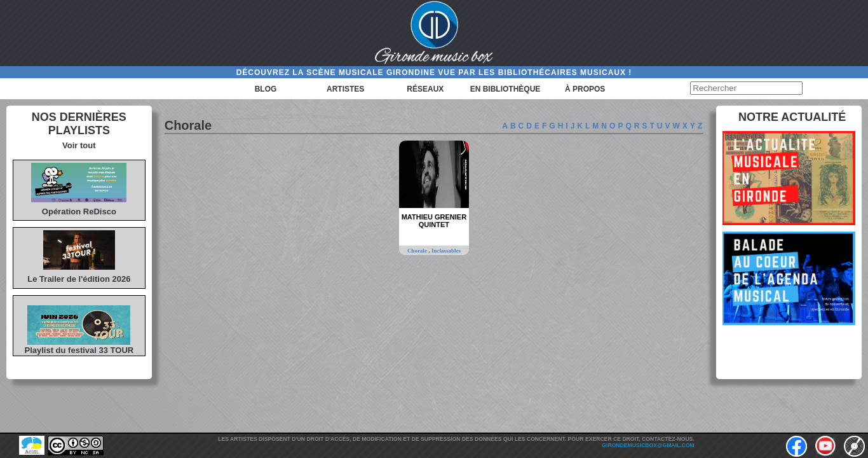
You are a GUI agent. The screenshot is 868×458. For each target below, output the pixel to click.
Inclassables (446, 251)
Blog (266, 89)
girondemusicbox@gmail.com (648, 445)
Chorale (418, 251)
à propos (585, 89)
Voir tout (79, 145)
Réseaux (425, 89)
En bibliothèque (505, 89)
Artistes (345, 89)
